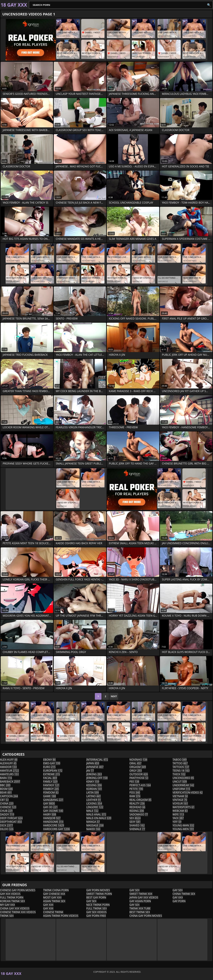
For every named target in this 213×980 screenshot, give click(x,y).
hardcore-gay (56, 829)
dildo (7, 829)
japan (93, 763)
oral (136, 763)
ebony (49, 760)
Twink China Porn (56, 890)
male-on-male (99, 818)
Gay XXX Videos (10, 894)
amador (8, 767)
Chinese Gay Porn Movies (18, 890)
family (50, 782)
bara (6, 778)
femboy (51, 789)
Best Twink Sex (140, 912)
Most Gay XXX (52, 897)
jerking (94, 774)
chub (6, 811)
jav (90, 771)
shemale (137, 829)
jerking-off (97, 778)
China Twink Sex (184, 894)
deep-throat (11, 818)
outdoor (139, 774)
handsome (53, 822)
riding (137, 811)
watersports (184, 807)
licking (94, 803)
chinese (8, 807)
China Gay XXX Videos (15, 908)
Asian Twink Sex (54, 901)
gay (49, 803)
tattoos (181, 767)
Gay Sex (91, 901)
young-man (183, 825)
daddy (7, 814)
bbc (5, 785)
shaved (137, 825)
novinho (138, 760)
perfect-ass (140, 785)
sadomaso (139, 814)
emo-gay (52, 763)
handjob (52, 818)
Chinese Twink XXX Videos (18, 912)
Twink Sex (7, 916)
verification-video (188, 793)
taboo (180, 760)
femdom (51, 793)
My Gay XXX (7, 905)
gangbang (53, 800)
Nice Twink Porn (98, 905)
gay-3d (50, 807)
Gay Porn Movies (98, 890)
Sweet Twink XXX (141, 894)
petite (136, 789)
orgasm (138, 767)
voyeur (180, 803)
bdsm (6, 789)
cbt (4, 800)
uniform (181, 789)
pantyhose (139, 778)
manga (93, 822)
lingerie (95, 807)
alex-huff (9, 760)
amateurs (9, 774)
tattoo (180, 763)
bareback (10, 782)
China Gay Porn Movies (146, 916)
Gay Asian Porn (140, 901)
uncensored (183, 778)
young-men (183, 829)
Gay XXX (48, 905)
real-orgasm (141, 800)
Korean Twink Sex (12, 901)
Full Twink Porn (12, 897)
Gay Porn (179, 901)
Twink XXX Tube (140, 908)
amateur (9, 771)
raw (135, 796)
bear (6, 793)
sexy (135, 822)
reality (137, 803)
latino (94, 796)
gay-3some (53, 811)
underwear (183, 785)
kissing (94, 785)
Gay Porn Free (96, 916)
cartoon (9, 796)
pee (134, 782)
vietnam (180, 796)
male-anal (96, 814)
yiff (177, 822)
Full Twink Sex (96, 908)
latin (93, 793)
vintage (180, 800)
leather (94, 800)
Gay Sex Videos (96, 912)
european (53, 771)
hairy (50, 814)
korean (94, 789)
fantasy (51, 785)
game (50, 796)
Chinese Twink (53, 912)
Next (114, 696)
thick (179, 774)
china (7, 803)
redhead (137, 807)
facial (50, 778)
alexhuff (8, 763)
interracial (97, 760)
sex (135, 818)
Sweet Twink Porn (99, 894)
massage (95, 825)
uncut (180, 782)
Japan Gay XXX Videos (144, 897)
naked (93, 829)
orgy (136, 771)
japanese (95, 767)
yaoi (178, 818)
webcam (180, 811)
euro (49, 767)
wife (178, 814)
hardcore (54, 825)
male (92, 811)
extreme (52, 774)
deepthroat (11, 822)
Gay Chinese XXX (54, 894)
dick (6, 825)
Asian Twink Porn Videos (61, 916)
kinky (93, 782)
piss (135, 793)
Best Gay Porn (96, 897)
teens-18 (181, 771)
